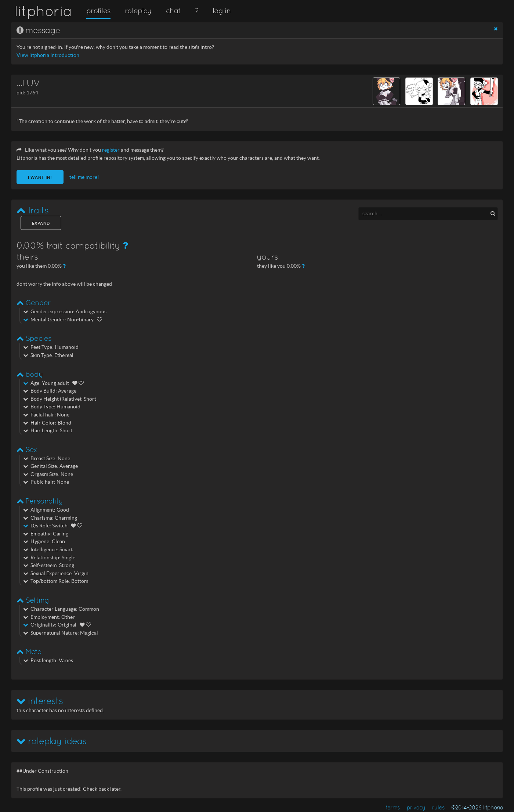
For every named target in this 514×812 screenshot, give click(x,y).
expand (41, 223)
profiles (98, 11)
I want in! (40, 177)
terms (393, 807)
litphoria (43, 11)
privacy (416, 807)
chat (173, 11)
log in (221, 11)
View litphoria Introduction (48, 55)
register (111, 150)
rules (438, 807)
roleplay (138, 11)
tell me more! (84, 177)
